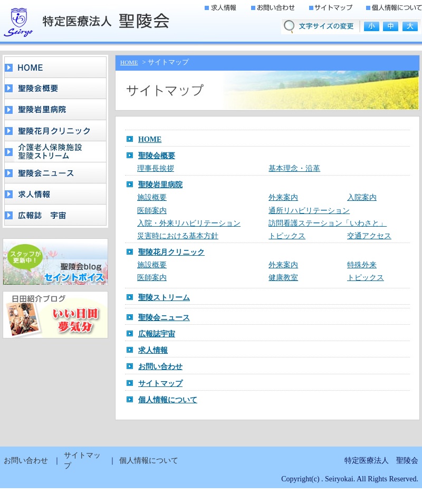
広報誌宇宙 (157, 334)
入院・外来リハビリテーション (189, 223)
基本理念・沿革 (294, 168)
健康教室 (283, 278)
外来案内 (283, 197)
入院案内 (362, 197)
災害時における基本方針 (178, 236)
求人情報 (153, 350)
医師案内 (152, 211)
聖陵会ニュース (164, 318)
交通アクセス (369, 236)
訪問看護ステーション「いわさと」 (328, 223)
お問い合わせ (160, 367)
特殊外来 (362, 265)
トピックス (287, 236)
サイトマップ (160, 384)
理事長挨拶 (156, 168)
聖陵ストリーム (164, 298)
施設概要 (152, 197)
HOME (129, 62)
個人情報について (168, 400)
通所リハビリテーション (309, 211)
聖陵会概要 (157, 156)
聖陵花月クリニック (171, 252)
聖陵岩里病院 (160, 185)
